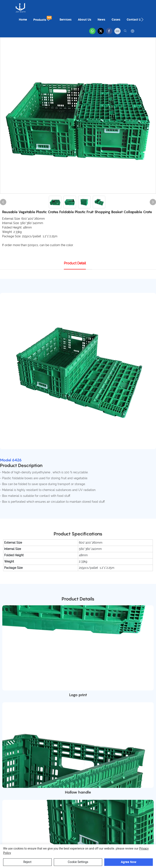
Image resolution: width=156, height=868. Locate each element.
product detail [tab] (75, 263)
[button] (142, 20)
